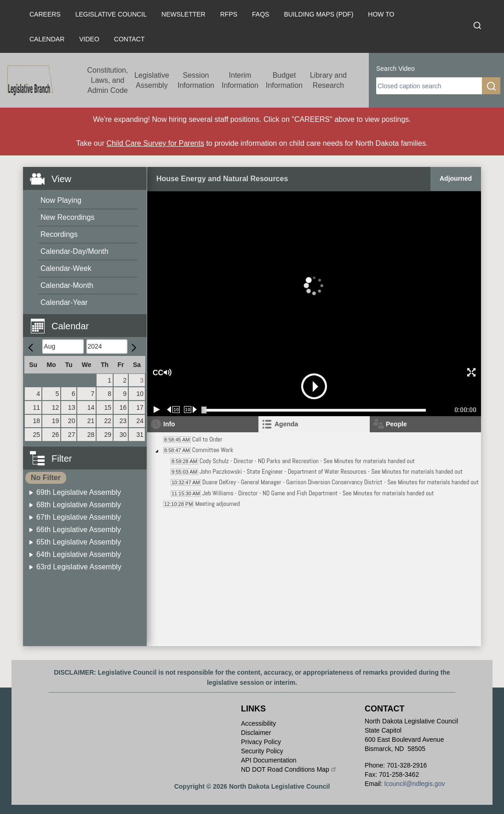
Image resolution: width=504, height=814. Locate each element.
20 (72, 421)
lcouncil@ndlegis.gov (415, 784)
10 (140, 394)
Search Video (395, 69)
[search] (429, 86)
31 (140, 435)
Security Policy (262, 751)
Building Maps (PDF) (318, 14)
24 (140, 421)
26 (56, 435)
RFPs (229, 14)
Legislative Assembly (152, 80)
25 (37, 435)
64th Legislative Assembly (79, 554)
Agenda (286, 424)
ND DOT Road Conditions (289, 769)
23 (123, 421)
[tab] (314, 424)
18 (37, 421)
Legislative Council (111, 14)
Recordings (59, 234)
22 (108, 421)
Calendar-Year (64, 302)
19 (56, 421)
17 (140, 407)
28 (91, 435)
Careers (45, 14)
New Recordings (67, 217)
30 (123, 435)
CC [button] (157, 373)
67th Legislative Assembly (79, 517)
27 (72, 435)
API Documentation (269, 760)
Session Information (196, 80)
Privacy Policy (261, 742)
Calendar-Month (67, 285)
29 (108, 435)
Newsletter (183, 14)
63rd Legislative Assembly (79, 567)
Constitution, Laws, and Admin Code (108, 80)
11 (37, 407)
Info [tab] (169, 424)
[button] (88, 321)
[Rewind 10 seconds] (174, 410)
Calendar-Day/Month (74, 251)
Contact (129, 39)
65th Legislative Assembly (79, 542)
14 (91, 407)
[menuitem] (88, 201)
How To (381, 14)
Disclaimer (256, 733)
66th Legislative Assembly (79, 530)
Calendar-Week (66, 268)
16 (123, 407)
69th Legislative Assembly (79, 492)
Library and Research (328, 80)
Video (89, 39)
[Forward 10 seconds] (191, 410)
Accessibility (258, 723)
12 (56, 407)
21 (91, 421)
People (396, 424)
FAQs (261, 14)
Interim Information (240, 80)
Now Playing (61, 200)
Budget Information (284, 80)
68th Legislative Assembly (79, 505)
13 (72, 407)
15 (108, 407)
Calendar (47, 39)
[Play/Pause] (157, 410)
